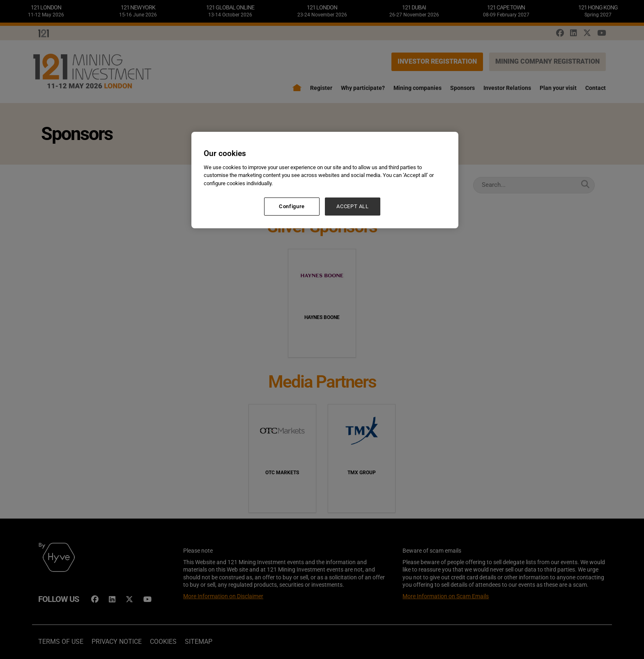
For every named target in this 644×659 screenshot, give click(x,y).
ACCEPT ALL (353, 206)
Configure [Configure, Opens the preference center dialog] (292, 206)
